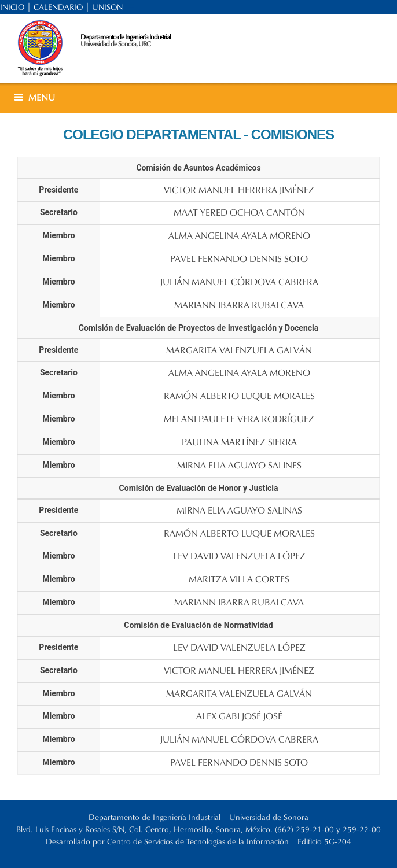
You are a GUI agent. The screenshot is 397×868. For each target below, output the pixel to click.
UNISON (107, 7)
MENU (42, 97)
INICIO (12, 7)
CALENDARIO (58, 7)
